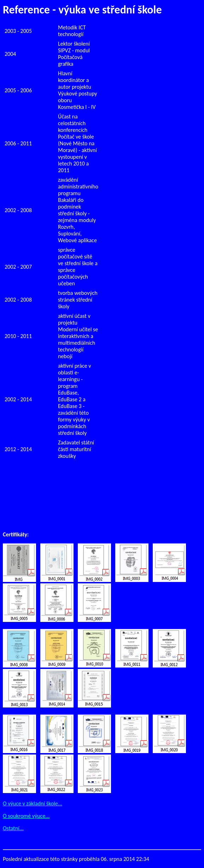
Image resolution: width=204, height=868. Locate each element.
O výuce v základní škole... (33, 803)
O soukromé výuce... (26, 816)
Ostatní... (13, 828)
